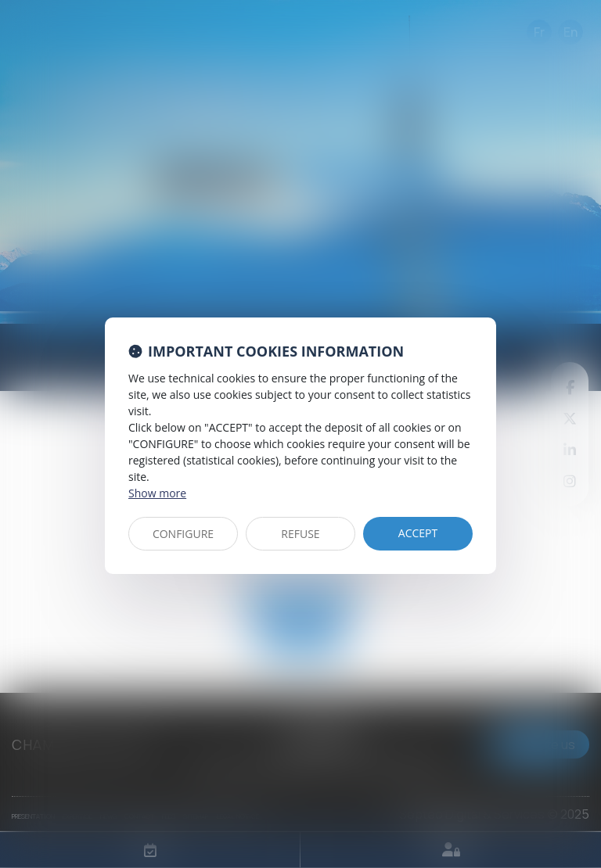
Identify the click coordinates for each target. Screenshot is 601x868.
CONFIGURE (183, 534)
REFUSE (300, 534)
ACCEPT (418, 533)
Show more (157, 493)
